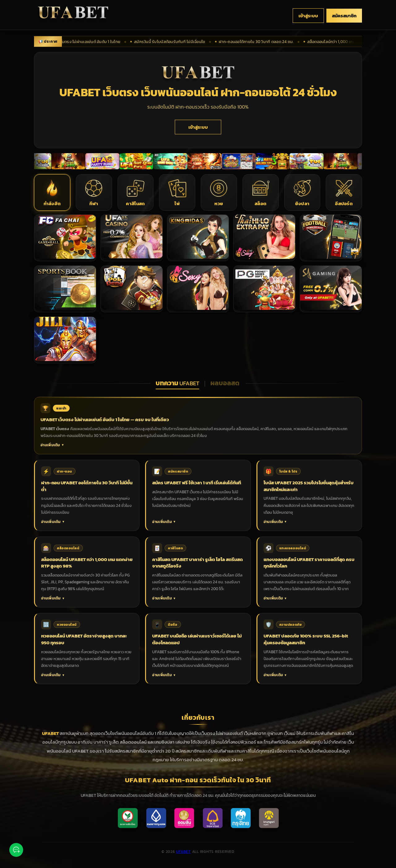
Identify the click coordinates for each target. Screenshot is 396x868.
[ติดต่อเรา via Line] (16, 851)
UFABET (183, 851)
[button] (52, 192)
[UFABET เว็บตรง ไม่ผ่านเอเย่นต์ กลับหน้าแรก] (73, 16)
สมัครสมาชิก (344, 16)
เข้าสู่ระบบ (308, 16)
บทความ (177, 383)
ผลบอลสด (226, 383)
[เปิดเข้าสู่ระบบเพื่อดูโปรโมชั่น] (39, 161)
